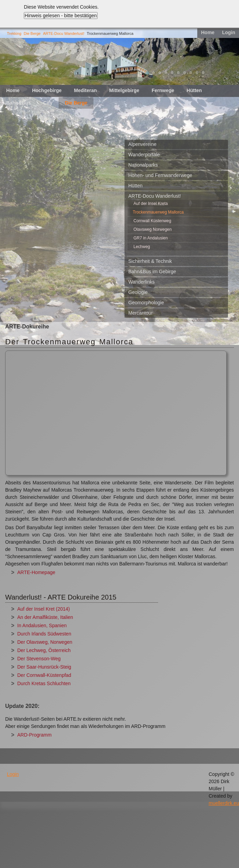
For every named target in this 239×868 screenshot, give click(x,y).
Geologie (138, 292)
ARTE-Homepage (36, 572)
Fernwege (163, 90)
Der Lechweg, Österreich (44, 650)
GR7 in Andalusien (151, 238)
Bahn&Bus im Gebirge (152, 272)
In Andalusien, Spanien (42, 625)
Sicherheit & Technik (150, 261)
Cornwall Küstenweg (152, 221)
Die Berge (32, 33)
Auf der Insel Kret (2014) (44, 609)
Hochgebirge (47, 90)
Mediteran (85, 90)
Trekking (14, 33)
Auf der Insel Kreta (151, 204)
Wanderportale (144, 155)
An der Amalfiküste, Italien (45, 617)
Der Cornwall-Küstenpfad (44, 675)
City (48, 103)
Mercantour (141, 313)
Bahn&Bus (19, 103)
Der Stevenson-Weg (39, 659)
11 (203, 73)
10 (197, 73)
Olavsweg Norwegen (153, 229)
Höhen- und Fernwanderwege (160, 175)
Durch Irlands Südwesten (44, 634)
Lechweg (142, 247)
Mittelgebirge (124, 90)
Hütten (194, 90)
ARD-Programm (34, 735)
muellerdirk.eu (224, 803)
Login (229, 32)
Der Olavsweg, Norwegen (45, 642)
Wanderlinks (142, 282)
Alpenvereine (142, 144)
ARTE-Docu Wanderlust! (64, 33)
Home (208, 32)
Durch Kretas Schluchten (44, 683)
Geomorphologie (146, 303)
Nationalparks (143, 165)
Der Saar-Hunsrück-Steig (44, 667)
